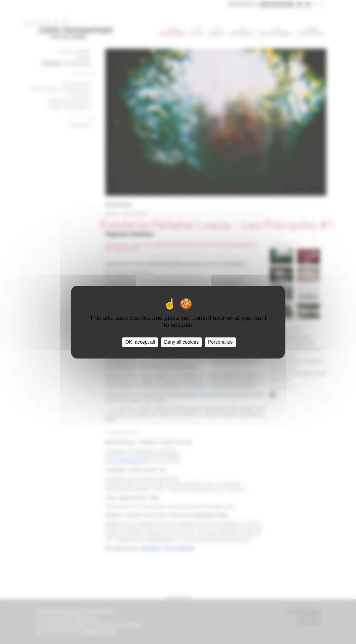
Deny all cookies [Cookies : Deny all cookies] (181, 342)
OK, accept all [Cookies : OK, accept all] (140, 342)
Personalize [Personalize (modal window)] (220, 342)
